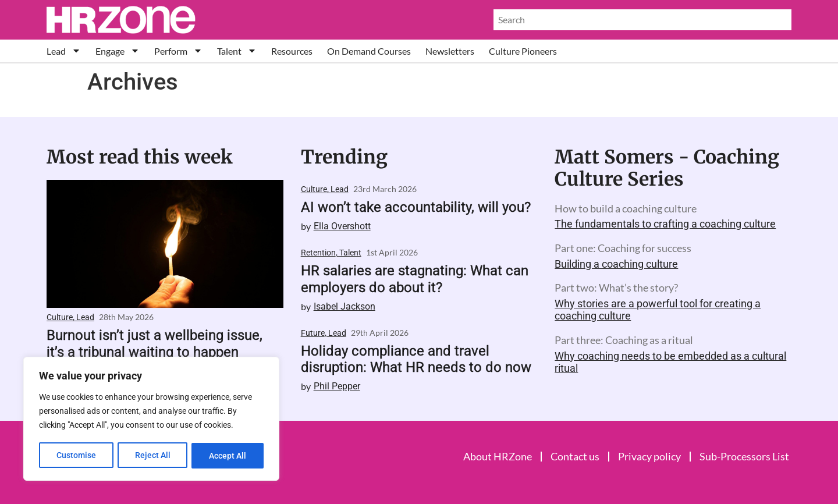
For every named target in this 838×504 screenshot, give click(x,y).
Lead (64, 51)
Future (313, 333)
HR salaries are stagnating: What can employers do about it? (415, 279)
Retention (318, 253)
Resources (292, 51)
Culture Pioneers (523, 51)
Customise (76, 456)
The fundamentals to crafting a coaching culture (665, 224)
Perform (178, 51)
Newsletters (450, 51)
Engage (118, 51)
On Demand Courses (369, 51)
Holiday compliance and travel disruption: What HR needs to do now (416, 359)
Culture (60, 317)
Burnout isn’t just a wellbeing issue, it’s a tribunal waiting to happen (155, 344)
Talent (237, 51)
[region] (151, 420)
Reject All (153, 456)
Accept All (228, 456)
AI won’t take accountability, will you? (416, 207)
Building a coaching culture (616, 264)
